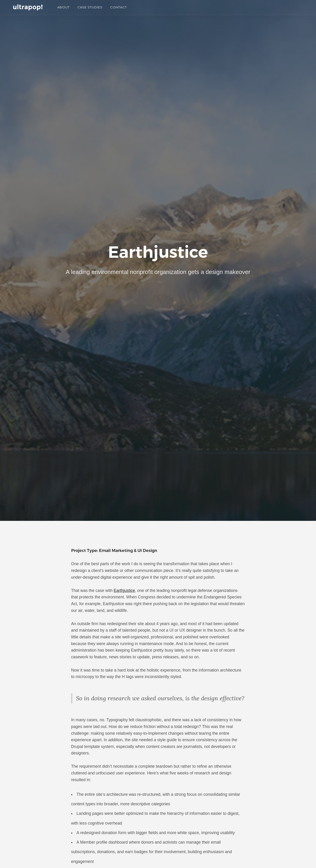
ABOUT (63, 7)
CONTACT (118, 7)
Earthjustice (124, 591)
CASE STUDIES (90, 7)
